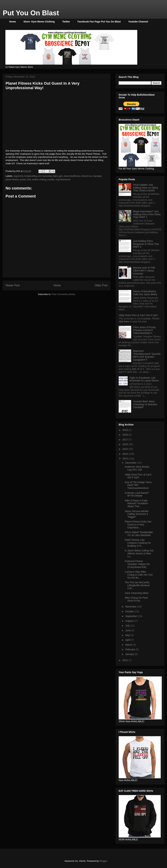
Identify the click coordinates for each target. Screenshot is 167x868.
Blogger (103, 861)
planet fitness (12, 179)
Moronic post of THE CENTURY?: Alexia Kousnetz (144, 271)
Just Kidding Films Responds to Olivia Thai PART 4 (146, 244)
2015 (126, 449)
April (128, 640)
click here (124, 321)
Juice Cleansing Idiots (137, 593)
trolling (43, 179)
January (130, 654)
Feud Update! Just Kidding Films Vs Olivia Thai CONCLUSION (146, 188)
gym (61, 176)
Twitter (66, 22)
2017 (126, 440)
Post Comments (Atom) (63, 294)
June (128, 630)
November (131, 607)
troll (29, 179)
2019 (126, 430)
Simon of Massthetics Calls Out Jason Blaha (145, 293)
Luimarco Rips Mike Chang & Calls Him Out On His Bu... (139, 575)
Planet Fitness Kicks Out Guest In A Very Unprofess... (138, 525)
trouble (51, 179)
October (130, 611)
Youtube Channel (138, 22)
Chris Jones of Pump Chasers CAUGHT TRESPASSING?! (144, 330)
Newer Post (13, 285)
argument (18, 176)
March (129, 645)
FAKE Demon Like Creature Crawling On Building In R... (138, 543)
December (131, 463)
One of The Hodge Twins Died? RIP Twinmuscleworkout (138, 485)
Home (13, 22)
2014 (126, 454)
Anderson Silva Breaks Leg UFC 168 (137, 468)
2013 (126, 459)
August (129, 621)
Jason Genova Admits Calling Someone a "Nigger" (137, 514)
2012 (126, 660)
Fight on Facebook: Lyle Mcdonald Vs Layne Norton (144, 379)
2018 (126, 435)
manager (97, 176)
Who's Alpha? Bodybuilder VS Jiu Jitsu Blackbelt (139, 534)
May (128, 635)
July (128, 626)
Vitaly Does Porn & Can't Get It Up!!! (138, 315)
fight (55, 176)
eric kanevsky (45, 176)
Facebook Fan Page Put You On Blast (99, 22)
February (130, 649)
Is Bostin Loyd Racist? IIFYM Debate (137, 494)
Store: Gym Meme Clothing (39, 22)
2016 (126, 444)
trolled (35, 179)
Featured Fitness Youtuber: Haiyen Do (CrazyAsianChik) (137, 564)
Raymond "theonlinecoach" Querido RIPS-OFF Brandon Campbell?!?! (147, 355)
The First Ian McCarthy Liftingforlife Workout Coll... (137, 585)
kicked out (87, 176)
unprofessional (63, 179)
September (132, 616)
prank (23, 179)
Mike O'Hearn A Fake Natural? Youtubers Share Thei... (136, 503)
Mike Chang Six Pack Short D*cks (136, 599)
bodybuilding (31, 176)
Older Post (101, 285)
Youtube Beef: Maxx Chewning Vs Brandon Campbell (145, 404)
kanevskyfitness (72, 176)
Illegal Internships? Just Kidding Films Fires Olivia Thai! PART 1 (147, 214)
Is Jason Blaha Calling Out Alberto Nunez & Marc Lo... (139, 553)
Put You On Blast (31, 13)
